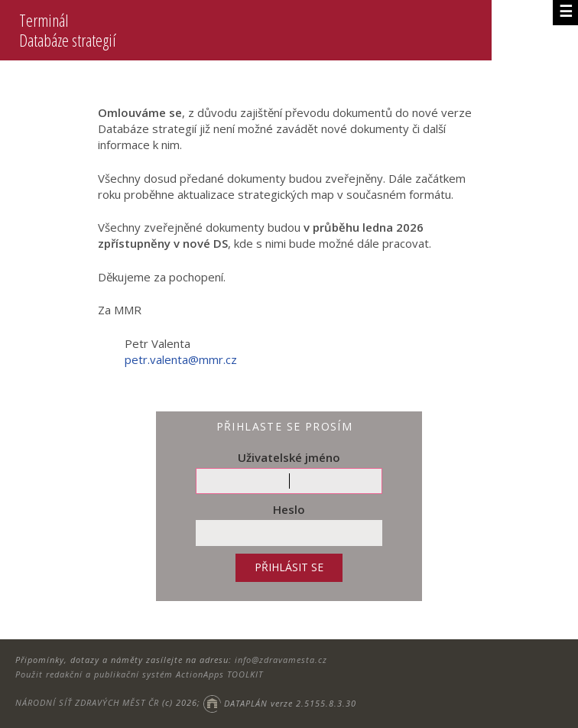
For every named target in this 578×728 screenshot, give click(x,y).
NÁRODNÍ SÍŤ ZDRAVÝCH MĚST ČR (87, 703)
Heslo (289, 509)
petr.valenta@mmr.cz (181, 359)
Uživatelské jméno (289, 457)
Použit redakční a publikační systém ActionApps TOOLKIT (139, 674)
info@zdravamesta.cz (281, 660)
